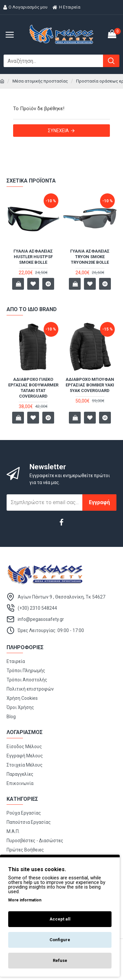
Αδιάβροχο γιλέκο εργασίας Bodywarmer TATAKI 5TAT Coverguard (33, 388)
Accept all (60, 919)
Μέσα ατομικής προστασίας (40, 81)
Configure (60, 940)
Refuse (60, 960)
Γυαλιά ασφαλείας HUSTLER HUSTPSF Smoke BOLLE (33, 257)
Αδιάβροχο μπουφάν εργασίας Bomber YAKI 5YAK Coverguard (90, 385)
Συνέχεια (58, 131)
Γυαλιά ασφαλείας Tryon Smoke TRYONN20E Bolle (90, 257)
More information (25, 900)
